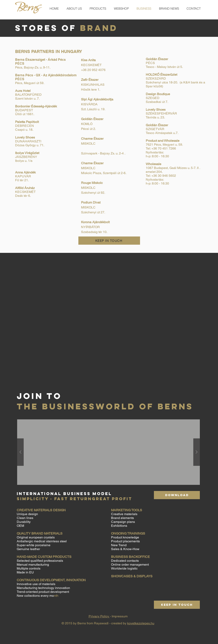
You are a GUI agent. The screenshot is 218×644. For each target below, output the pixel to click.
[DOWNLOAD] (177, 495)
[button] (108, 452)
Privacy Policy (99, 616)
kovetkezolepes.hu (141, 623)
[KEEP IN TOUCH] (109, 241)
